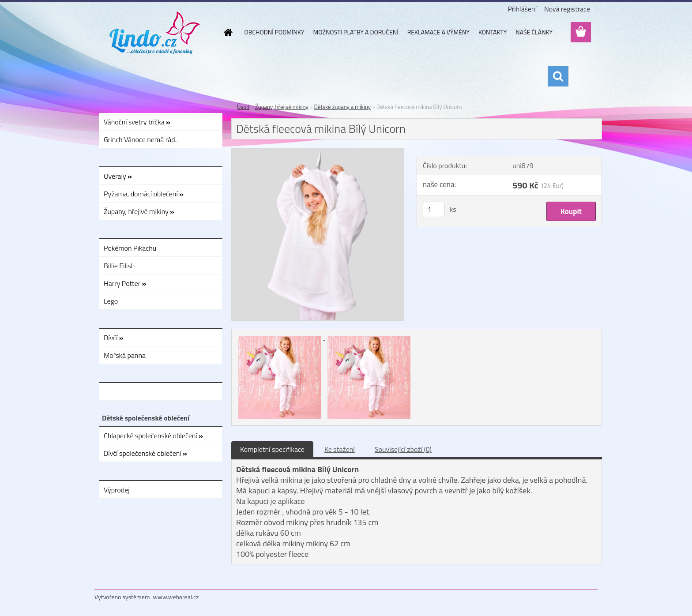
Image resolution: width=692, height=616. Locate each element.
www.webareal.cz (176, 597)
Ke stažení (340, 449)
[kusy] (434, 209)
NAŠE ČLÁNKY (534, 32)
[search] (558, 76)
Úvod (243, 107)
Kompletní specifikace (272, 449)
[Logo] (155, 33)
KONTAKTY (493, 32)
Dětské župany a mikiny (343, 107)
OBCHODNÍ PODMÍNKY (275, 32)
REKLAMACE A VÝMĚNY (438, 32)
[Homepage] (228, 32)
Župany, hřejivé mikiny (282, 107)
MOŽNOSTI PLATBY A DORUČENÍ (355, 32)
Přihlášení (522, 9)
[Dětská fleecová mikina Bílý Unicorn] (318, 152)
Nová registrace (567, 9)
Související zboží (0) (403, 449)
